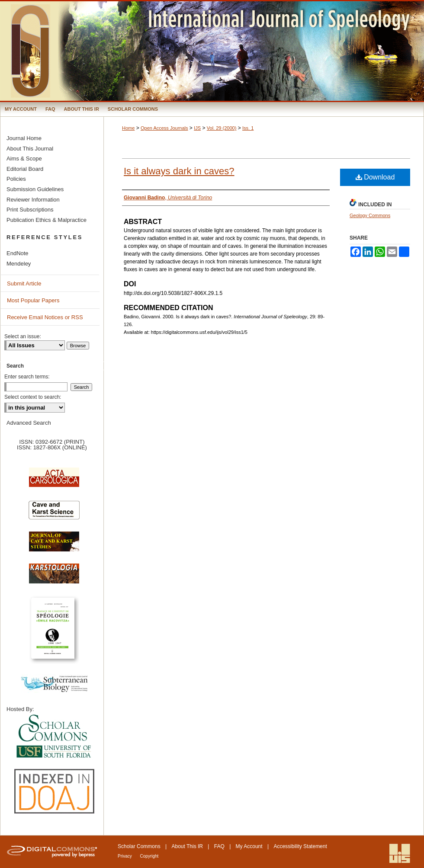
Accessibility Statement (300, 846)
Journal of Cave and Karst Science (54, 546)
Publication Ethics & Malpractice (47, 220)
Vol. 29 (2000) (222, 128)
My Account (249, 846)
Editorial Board (25, 169)
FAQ (219, 846)
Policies (16, 179)
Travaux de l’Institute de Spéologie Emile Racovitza (54, 633)
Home (128, 128)
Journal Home (24, 138)
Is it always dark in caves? (179, 171)
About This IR (187, 846)
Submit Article (24, 283)
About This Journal (30, 149)
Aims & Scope (24, 159)
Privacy (125, 856)
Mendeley (19, 264)
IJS (197, 128)
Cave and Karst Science (54, 514)
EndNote (18, 253)
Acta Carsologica (54, 482)
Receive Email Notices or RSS (45, 317)
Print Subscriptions (30, 210)
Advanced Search (29, 423)
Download (375, 177)
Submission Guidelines (35, 189)
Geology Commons (370, 215)
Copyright (149, 856)
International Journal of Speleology (212, 51)
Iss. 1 (248, 128)
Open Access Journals (164, 128)
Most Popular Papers (33, 300)
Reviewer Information (33, 200)
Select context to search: (33, 397)
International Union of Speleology (400, 854)
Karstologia (54, 578)
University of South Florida (54, 737)
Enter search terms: (27, 377)
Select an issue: (23, 336)
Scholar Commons (139, 846)
